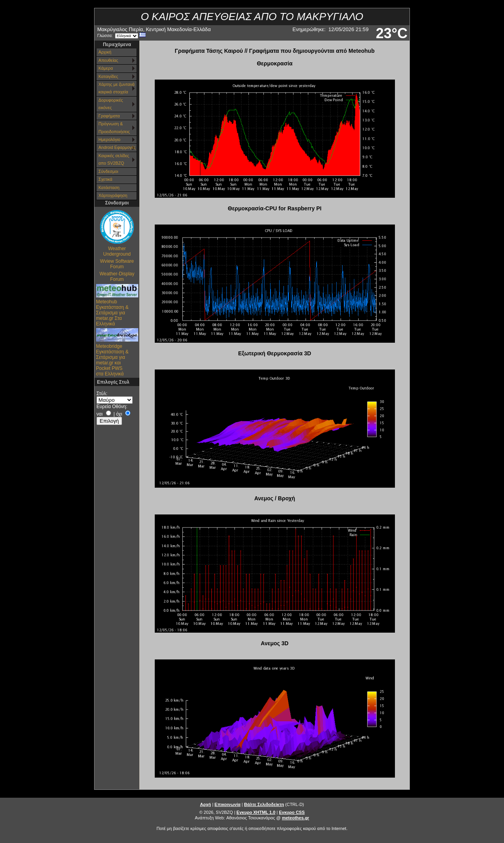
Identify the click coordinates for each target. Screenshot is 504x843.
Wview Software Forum (117, 264)
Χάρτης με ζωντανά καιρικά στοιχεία (117, 88)
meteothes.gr (296, 818)
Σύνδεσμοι (108, 171)
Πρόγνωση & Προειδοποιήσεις (114, 127)
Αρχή (206, 804)
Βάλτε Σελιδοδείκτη (264, 804)
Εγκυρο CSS (292, 812)
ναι (100, 414)
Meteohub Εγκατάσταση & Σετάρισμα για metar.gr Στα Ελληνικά (112, 313)
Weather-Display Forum (117, 277)
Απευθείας (108, 60)
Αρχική (105, 52)
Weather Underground (117, 251)
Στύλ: (102, 394)
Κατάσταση (109, 188)
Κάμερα (106, 68)
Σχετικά (105, 179)
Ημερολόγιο (109, 139)
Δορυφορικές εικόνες (111, 104)
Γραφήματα (109, 116)
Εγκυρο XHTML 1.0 (256, 812)
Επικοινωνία (228, 804)
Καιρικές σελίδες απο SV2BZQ (114, 159)
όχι (119, 414)
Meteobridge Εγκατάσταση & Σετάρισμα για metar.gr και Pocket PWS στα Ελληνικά (112, 360)
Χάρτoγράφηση (113, 195)
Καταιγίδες (108, 76)
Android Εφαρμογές (117, 147)
